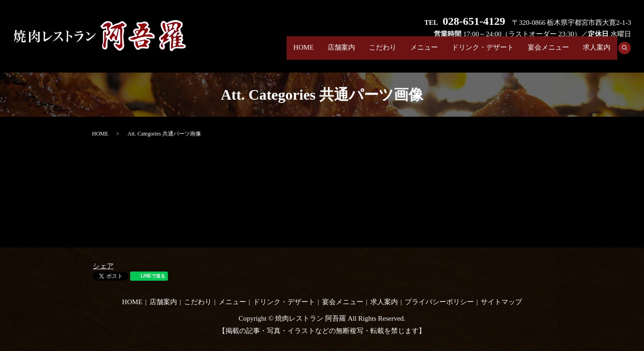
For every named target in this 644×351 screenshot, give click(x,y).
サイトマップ (501, 302)
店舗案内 (341, 52)
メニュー (424, 52)
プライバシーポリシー (439, 302)
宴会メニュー (548, 52)
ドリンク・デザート (483, 52)
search (628, 53)
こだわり (383, 52)
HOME (304, 52)
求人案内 (597, 52)
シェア (103, 266)
